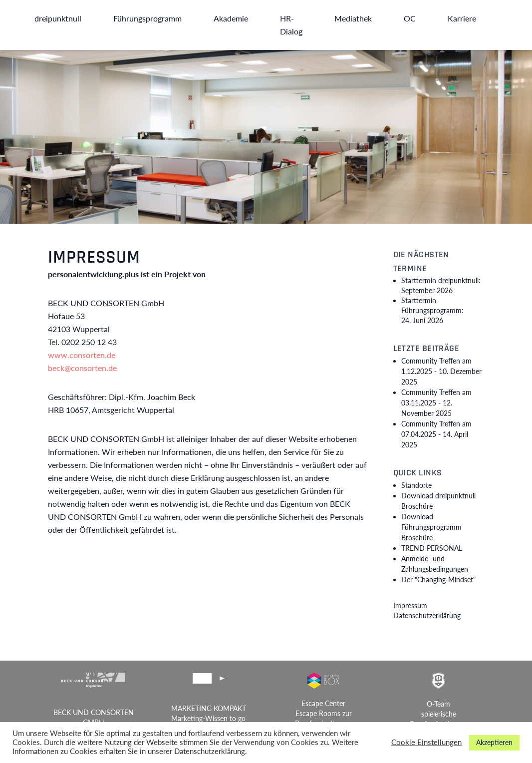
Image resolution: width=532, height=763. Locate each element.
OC (410, 18)
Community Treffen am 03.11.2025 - (436, 403)
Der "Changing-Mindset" (438, 579)
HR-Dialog (291, 25)
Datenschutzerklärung (427, 615)
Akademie (231, 18)
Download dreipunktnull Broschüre (438, 501)
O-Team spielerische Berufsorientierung (438, 714)
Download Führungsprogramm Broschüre (431, 527)
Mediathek (353, 18)
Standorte (416, 485)
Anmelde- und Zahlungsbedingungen (435, 564)
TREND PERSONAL (432, 548)
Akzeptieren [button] (494, 742)
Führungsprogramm (147, 18)
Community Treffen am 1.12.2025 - (441, 371)
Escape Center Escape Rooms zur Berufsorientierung (324, 713)
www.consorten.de (82, 355)
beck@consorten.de (82, 368)
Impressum (410, 605)
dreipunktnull (58, 18)
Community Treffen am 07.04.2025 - (436, 434)
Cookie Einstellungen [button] (426, 742)
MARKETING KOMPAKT (209, 708)
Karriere (462, 18)
